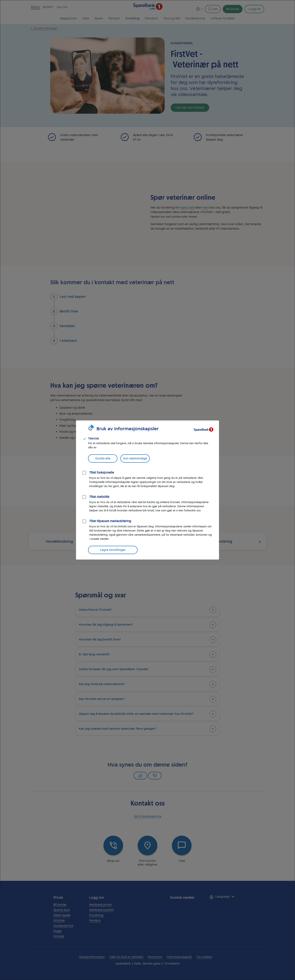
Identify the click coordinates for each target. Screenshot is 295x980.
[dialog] (147, 490)
